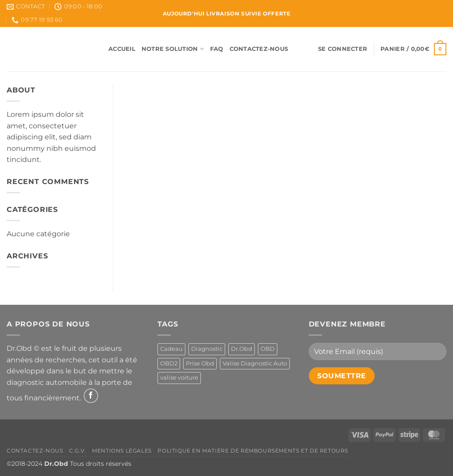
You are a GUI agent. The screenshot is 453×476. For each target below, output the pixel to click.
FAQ (217, 49)
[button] (343, 49)
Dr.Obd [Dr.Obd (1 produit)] (242, 349)
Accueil (122, 49)
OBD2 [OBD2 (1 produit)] (169, 363)
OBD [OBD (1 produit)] (268, 349)
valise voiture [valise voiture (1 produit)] (179, 378)
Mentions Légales (122, 451)
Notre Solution (173, 49)
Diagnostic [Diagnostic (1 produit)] (207, 349)
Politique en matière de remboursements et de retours (253, 451)
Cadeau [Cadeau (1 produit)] (171, 349)
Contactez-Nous (259, 49)
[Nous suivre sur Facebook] (91, 396)
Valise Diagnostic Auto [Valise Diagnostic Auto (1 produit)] (255, 363)
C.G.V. (78, 451)
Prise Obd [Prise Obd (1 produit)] (200, 363)
